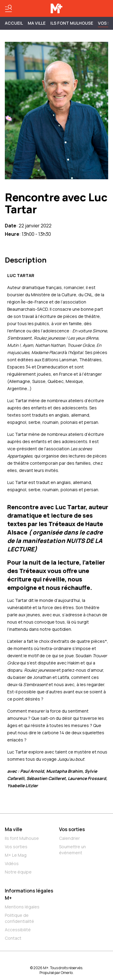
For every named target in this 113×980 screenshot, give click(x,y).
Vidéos (12, 863)
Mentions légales (22, 907)
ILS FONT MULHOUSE (72, 23)
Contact (13, 938)
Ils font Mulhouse (22, 838)
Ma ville (14, 829)
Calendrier (69, 838)
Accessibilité (18, 930)
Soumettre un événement (72, 850)
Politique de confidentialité (19, 918)
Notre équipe (18, 872)
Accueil (14, 23)
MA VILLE (37, 23)
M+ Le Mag (16, 855)
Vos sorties (16, 847)
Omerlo (67, 973)
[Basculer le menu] (8, 8)
